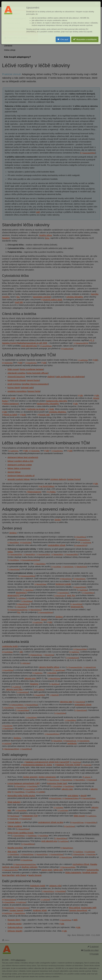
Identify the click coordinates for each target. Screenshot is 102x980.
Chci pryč (64, 39)
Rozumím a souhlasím (87, 39)
